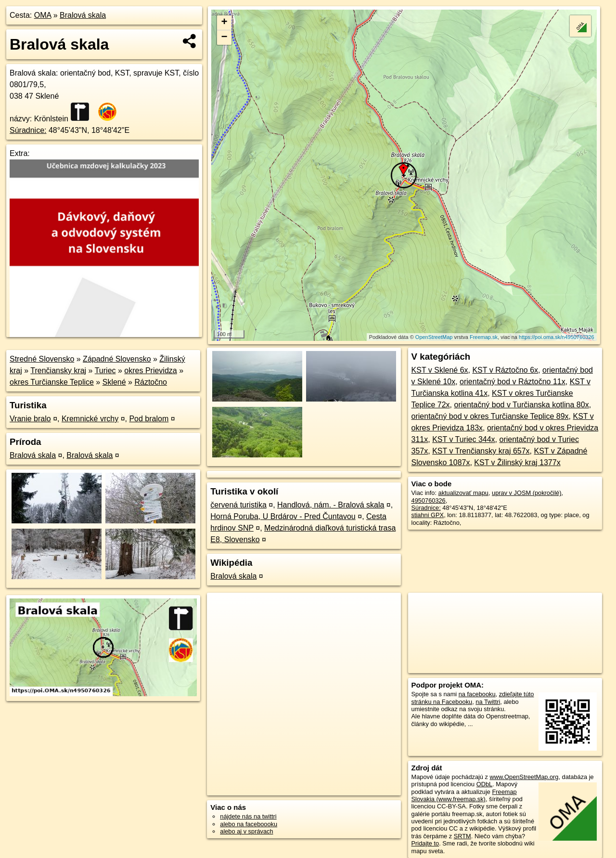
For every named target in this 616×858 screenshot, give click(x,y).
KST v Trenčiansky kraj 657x (481, 451)
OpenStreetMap (434, 337)
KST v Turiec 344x (463, 439)
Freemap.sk (484, 337)
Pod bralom (149, 419)
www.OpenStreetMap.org (524, 777)
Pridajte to (425, 843)
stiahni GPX (428, 515)
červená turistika (238, 505)
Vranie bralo (30, 419)
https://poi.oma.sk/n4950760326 (557, 337)
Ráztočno (151, 382)
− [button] (225, 38)
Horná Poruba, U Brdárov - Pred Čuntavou (283, 516)
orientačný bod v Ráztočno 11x (513, 382)
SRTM (462, 836)
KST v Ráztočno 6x (505, 370)
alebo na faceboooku (249, 824)
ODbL (484, 784)
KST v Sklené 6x (440, 370)
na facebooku (477, 694)
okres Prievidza (150, 370)
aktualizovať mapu (463, 493)
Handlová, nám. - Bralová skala (331, 505)
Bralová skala (83, 15)
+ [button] (225, 23)
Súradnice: (28, 130)
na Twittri (488, 702)
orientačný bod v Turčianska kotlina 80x (522, 405)
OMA (43, 15)
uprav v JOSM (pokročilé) (526, 493)
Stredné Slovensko (42, 359)
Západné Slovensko (117, 359)
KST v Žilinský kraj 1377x (517, 462)
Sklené (114, 382)
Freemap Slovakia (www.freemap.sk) (464, 795)
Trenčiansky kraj (58, 370)
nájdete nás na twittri (248, 816)
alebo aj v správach (246, 831)
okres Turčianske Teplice (52, 382)
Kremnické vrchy (90, 419)
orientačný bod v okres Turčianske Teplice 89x (490, 416)
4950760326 (429, 500)
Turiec (105, 370)
